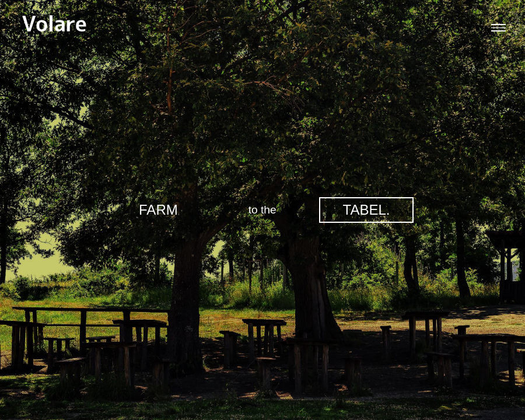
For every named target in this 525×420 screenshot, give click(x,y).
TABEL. (367, 210)
